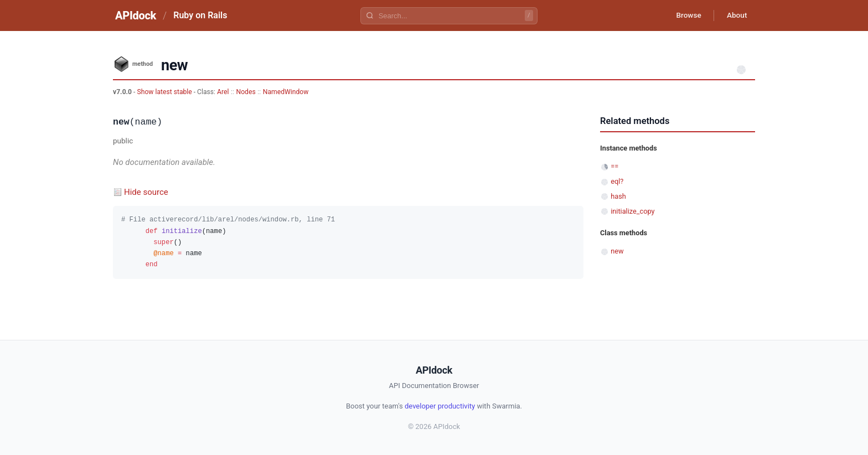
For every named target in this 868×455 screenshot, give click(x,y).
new (617, 251)
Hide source (146, 192)
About (736, 15)
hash (618, 196)
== (614, 166)
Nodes (246, 92)
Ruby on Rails (200, 15)
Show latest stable (165, 92)
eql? (617, 181)
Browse (686, 15)
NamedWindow (286, 92)
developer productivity (440, 406)
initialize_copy (632, 211)
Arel (223, 92)
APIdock (136, 15)
